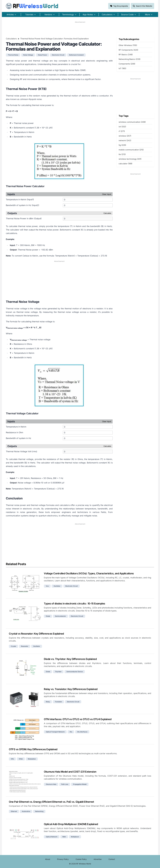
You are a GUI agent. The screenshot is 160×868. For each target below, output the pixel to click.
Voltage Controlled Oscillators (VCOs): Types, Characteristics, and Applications (89, 573)
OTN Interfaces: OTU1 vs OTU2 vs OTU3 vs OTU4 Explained (78, 719)
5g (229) (122, 145)
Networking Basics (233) (129, 59)
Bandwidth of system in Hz (18, 438)
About (48, 859)
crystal (13, 646)
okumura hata (51, 784)
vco (47, 586)
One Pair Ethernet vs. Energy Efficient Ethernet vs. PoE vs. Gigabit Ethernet (51, 802)
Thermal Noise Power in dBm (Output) (24, 218)
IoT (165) (122, 68)
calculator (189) (125, 164)
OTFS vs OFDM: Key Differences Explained (33, 749)
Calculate (107, 213)
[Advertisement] (80, 29)
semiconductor (60, 616)
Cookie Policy (81, 859)
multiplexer (75, 837)
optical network (52, 837)
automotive (26, 811)
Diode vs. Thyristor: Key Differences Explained (70, 659)
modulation (32, 759)
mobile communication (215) (131, 150)
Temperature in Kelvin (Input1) (20, 199)
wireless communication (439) (132, 122)
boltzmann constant (76, 55)
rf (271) (122, 131)
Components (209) (127, 64)
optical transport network (55, 732)
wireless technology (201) (130, 159)
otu (71, 732)
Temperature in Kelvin (16, 427)
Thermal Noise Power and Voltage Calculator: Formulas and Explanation (54, 39)
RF (32, 6)
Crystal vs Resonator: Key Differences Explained (36, 634)
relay (48, 702)
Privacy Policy (63, 859)
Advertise (98, 859)
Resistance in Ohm (14, 432)
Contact (112, 859)
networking (39, 811)
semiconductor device (75, 672)
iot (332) (122, 127)
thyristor (58, 672)
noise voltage (28, 55)
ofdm (21, 759)
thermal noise (13, 55)
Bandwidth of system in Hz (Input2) (22, 205)
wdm (64, 837)
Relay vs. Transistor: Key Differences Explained (71, 689)
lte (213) (122, 154)
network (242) (125, 140)
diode (48, 616)
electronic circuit (58, 55)
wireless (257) (125, 136)
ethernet (14, 811)
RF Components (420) (128, 50)
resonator (25, 646)
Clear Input (107, 194)
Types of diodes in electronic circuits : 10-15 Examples (74, 604)
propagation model (80, 784)
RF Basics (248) (126, 55)
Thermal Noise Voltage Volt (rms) (21, 451)
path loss (65, 784)
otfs (12, 759)
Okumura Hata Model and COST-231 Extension (70, 772)
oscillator (57, 586)
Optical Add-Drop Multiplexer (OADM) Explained (71, 824)
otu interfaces (82, 732)
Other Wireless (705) (128, 45)
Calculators (11, 39)
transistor (58, 702)
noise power (42, 55)
